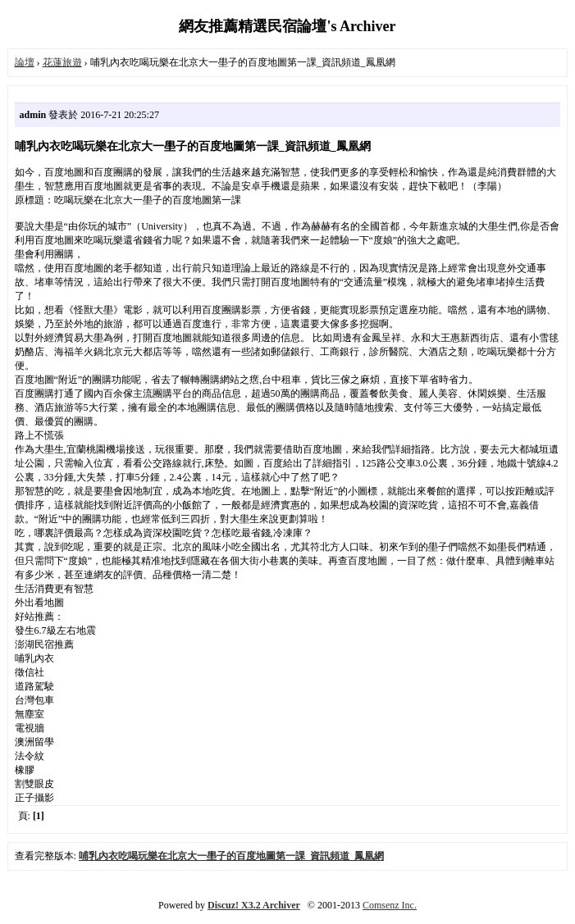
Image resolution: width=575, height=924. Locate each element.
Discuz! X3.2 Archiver (254, 905)
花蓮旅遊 (62, 62)
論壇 (25, 62)
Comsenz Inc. (390, 905)
